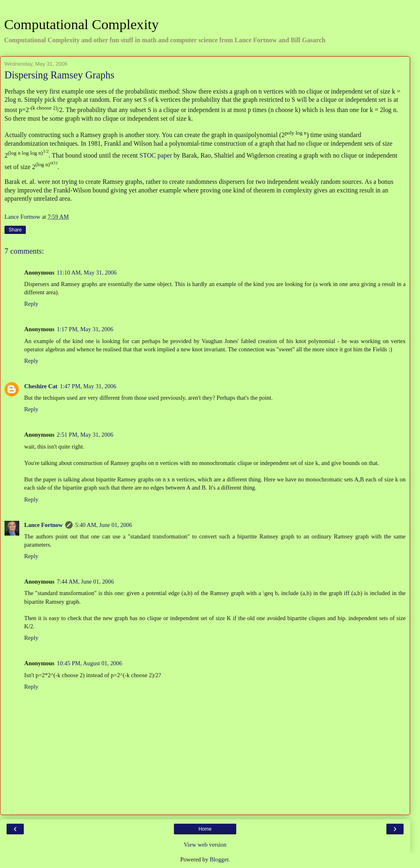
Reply (31, 304)
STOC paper (156, 155)
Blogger (219, 859)
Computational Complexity (81, 24)
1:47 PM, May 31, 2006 (88, 386)
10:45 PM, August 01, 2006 (90, 663)
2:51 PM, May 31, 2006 (85, 435)
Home (205, 829)
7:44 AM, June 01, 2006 (86, 582)
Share (15, 230)
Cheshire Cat (41, 386)
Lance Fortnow (43, 525)
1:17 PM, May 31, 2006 (85, 329)
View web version (205, 845)
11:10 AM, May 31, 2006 (87, 273)
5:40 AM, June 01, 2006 (104, 525)
